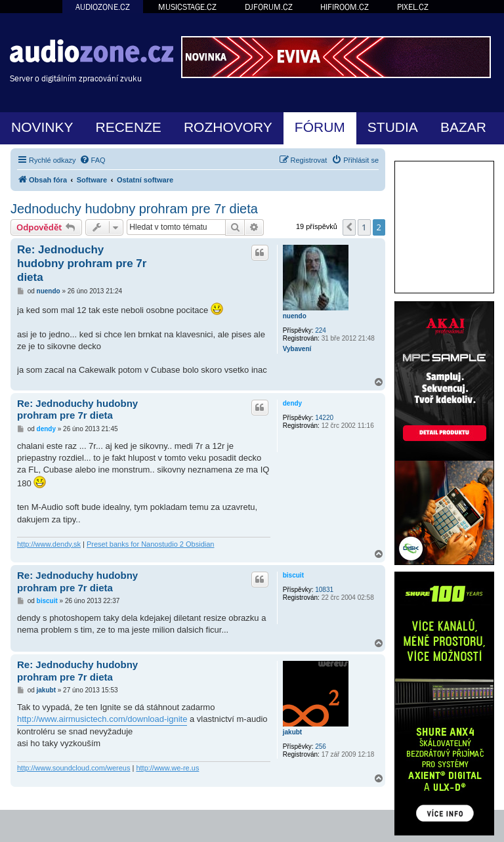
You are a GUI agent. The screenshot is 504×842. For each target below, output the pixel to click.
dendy (292, 403)
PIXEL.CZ (413, 7)
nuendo (295, 316)
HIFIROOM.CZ (345, 7)
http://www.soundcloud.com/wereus (73, 768)
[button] (349, 227)
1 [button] (364, 227)
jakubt (292, 732)
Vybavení (297, 349)
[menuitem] (93, 160)
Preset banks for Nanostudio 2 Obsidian (150, 544)
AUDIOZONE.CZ (103, 7)
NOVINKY (42, 127)
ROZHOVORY (228, 127)
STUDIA (393, 127)
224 (321, 330)
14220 (324, 418)
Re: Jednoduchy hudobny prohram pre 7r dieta (82, 264)
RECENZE (129, 127)
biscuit (293, 575)
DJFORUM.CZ (269, 7)
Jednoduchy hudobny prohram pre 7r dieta (134, 209)
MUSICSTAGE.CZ (187, 7)
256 (321, 747)
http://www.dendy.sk (49, 544)
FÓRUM (320, 127)
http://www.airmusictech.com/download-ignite (102, 719)
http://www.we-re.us (167, 768)
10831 (324, 590)
